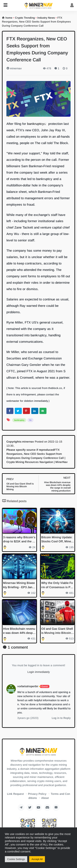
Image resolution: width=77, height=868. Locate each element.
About (45, 798)
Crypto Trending (25, 18)
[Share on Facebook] (10, 411)
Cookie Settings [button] (16, 859)
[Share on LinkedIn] (35, 411)
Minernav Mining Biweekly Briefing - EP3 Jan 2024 (19, 585)
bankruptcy (35, 124)
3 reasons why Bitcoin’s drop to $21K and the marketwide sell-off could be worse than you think (19, 540)
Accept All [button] (37, 859)
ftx (30, 420)
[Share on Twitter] (18, 411)
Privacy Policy (37, 794)
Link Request (15, 794)
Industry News (46, 18)
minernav (14, 68)
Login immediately (39, 672)
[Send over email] (43, 411)
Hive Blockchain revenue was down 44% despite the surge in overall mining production (19, 631)
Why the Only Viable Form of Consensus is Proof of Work (57, 585)
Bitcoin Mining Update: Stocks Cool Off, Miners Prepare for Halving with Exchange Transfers (57, 540)
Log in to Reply (61, 718)
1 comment (18, 647)
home (9, 18)
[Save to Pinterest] (26, 411)
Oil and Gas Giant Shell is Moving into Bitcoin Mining (57, 631)
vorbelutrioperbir (28, 686)
